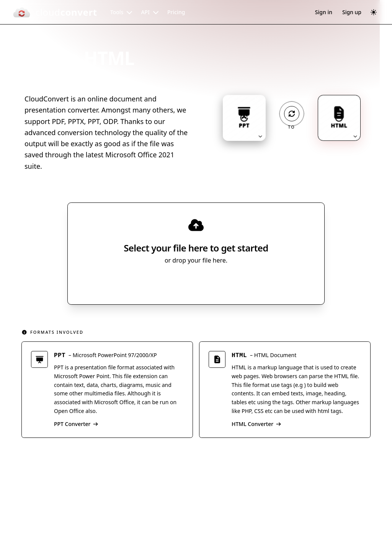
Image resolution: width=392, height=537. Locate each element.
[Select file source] (221, 282)
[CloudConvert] (55, 12)
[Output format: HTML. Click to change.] (339, 118)
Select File (189, 282)
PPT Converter (76, 425)
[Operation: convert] (292, 114)
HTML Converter (256, 425)
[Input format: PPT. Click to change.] (244, 118)
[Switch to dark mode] (374, 12)
